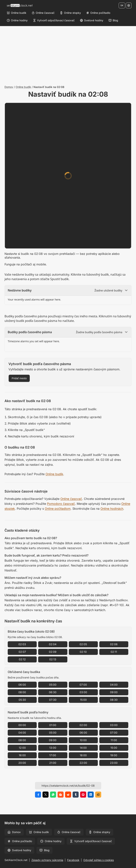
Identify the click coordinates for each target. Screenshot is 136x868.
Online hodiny (51, 841)
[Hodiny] (39, 181)
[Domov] (20, 5)
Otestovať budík (91, 219)
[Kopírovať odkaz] (98, 795)
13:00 (53, 748)
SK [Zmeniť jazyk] (122, 5)
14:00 (83, 748)
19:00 (114, 755)
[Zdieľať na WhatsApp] (53, 795)
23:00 (114, 763)
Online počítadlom (58, 509)
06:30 (53, 692)
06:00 (22, 685)
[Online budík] (17, 13)
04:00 (114, 685)
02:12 (22, 659)
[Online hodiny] (17, 20)
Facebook (73, 860)
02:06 (114, 644)
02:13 (53, 659)
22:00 (83, 763)
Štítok (38, 197)
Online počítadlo (20, 841)
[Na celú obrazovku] (124, 108)
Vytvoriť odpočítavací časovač (91, 841)
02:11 (114, 652)
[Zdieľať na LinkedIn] (91, 795)
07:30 (53, 700)
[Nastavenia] (129, 5)
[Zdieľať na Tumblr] (76, 795)
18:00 (83, 755)
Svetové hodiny (19, 850)
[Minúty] (79, 181)
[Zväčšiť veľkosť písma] (116, 108)
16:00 (22, 755)
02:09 (53, 652)
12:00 (22, 748)
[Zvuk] (68, 204)
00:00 (22, 725)
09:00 (114, 692)
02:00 (83, 725)
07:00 (83, 685)
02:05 (83, 644)
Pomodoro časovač (61, 504)
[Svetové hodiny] (92, 20)
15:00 (83, 700)
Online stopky (100, 832)
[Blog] (113, 20)
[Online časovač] (43, 13)
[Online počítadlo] (98, 13)
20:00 (22, 763)
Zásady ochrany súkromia (47, 860)
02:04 (53, 644)
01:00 (53, 725)
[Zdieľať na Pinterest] (83, 795)
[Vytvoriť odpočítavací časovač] (54, 20)
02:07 (22, 652)
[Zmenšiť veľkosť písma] (109, 108)
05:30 (22, 700)
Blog (44, 850)
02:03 (22, 644)
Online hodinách (112, 509)
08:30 (114, 700)
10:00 (83, 740)
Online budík (23, 87)
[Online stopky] (70, 13)
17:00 (53, 755)
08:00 (22, 692)
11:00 (114, 740)
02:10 (83, 652)
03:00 (83, 692)
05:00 (53, 685)
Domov (9, 87)
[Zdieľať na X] (46, 795)
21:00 (53, 763)
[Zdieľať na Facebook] (38, 795)
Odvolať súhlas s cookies (99, 860)
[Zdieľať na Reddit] (68, 795)
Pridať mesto (19, 378)
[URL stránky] (68, 786)
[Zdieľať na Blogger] (61, 795)
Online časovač (71, 499)
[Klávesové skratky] (95, 108)
